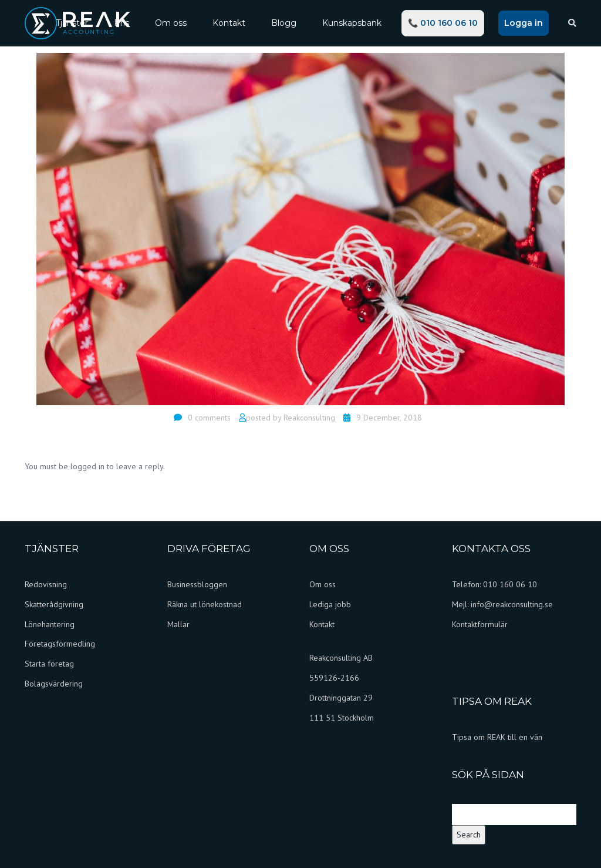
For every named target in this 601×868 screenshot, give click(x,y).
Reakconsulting (309, 418)
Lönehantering (50, 624)
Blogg (284, 23)
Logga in (524, 23)
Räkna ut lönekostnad (205, 604)
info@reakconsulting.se (512, 604)
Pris (121, 23)
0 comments (209, 418)
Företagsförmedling (60, 644)
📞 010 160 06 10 (443, 23)
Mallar (178, 624)
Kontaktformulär (480, 624)
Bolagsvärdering (54, 684)
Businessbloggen (197, 584)
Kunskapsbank (352, 23)
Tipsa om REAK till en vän (497, 737)
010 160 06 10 (510, 584)
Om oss (171, 23)
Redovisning (46, 584)
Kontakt (229, 23)
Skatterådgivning (54, 604)
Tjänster (72, 23)
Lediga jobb (330, 604)
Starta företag (49, 664)
